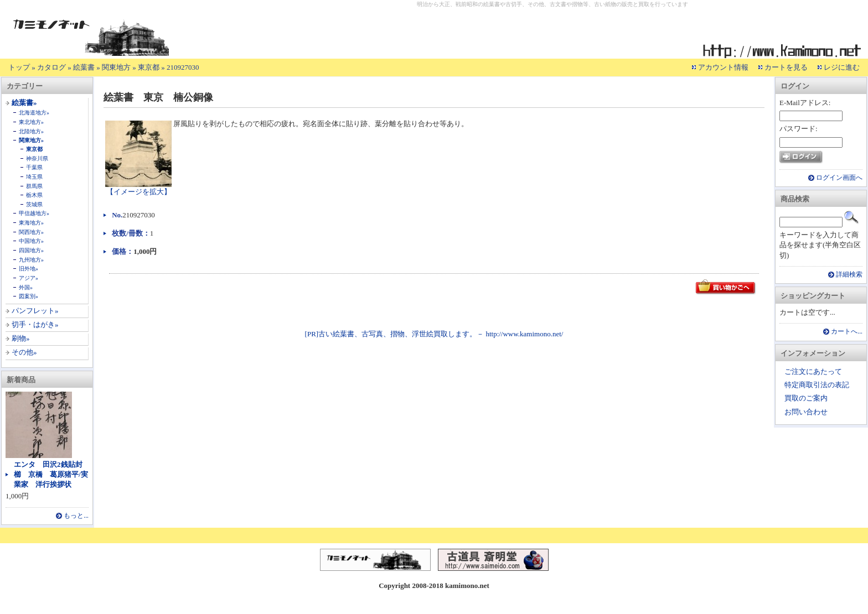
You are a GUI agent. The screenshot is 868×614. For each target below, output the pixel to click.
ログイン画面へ (839, 178)
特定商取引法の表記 (817, 385)
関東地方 (116, 67)
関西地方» (31, 232)
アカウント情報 (723, 67)
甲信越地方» (34, 213)
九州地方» (31, 260)
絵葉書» (24, 103)
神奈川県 (37, 158)
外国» (26, 287)
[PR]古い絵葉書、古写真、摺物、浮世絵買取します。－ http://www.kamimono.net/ (434, 334)
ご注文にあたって (813, 371)
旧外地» (29, 269)
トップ (19, 67)
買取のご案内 (806, 398)
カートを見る (786, 67)
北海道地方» (34, 113)
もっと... (76, 516)
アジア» (29, 278)
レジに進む (842, 67)
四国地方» (31, 250)
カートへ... (847, 332)
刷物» (21, 338)
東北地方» (31, 122)
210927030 (183, 67)
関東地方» (31, 140)
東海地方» (31, 223)
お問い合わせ (806, 412)
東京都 (149, 67)
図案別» (29, 296)
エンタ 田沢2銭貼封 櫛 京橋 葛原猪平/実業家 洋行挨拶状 (52, 474)
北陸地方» (31, 131)
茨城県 (34, 204)
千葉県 (34, 167)
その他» (24, 352)
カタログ (51, 67)
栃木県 (34, 195)
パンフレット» (35, 311)
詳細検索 (849, 275)
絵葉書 (84, 67)
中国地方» (31, 241)
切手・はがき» (35, 324)
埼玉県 (34, 177)
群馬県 (34, 186)
